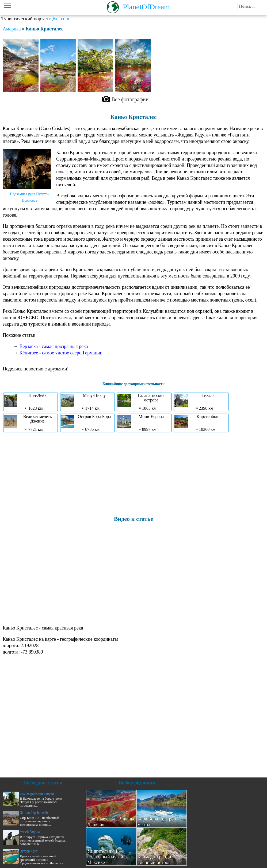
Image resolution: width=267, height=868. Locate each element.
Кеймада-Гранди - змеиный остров (156, 860)
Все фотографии (130, 99)
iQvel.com (59, 19)
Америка (12, 29)
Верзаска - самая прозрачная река (54, 346)
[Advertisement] (132, 474)
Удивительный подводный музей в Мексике (107, 857)
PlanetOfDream (146, 7)
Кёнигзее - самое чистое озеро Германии (61, 353)
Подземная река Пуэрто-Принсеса (29, 197)
